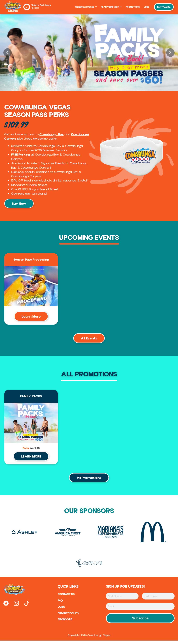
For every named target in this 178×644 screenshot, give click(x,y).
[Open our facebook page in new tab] (6, 607)
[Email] (140, 610)
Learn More (31, 318)
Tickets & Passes (86, 7)
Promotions (133, 7)
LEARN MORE (31, 459)
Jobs (147, 7)
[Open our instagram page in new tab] (16, 607)
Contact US (66, 598)
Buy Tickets (164, 7)
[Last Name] (158, 600)
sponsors (64, 624)
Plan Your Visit (111, 7)
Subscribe (140, 622)
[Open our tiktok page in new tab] (27, 607)
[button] (8, 53)
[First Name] (122, 600)
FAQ (59, 604)
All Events (89, 340)
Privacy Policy (68, 617)
